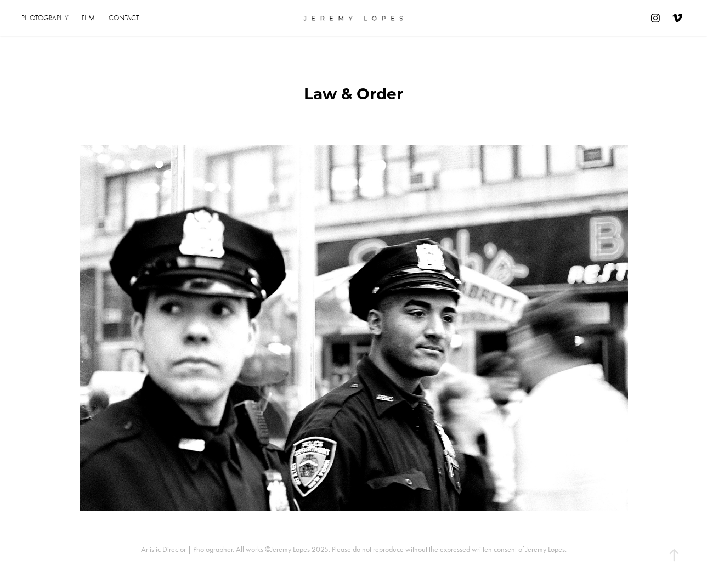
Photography (45, 18)
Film (88, 18)
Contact (124, 18)
